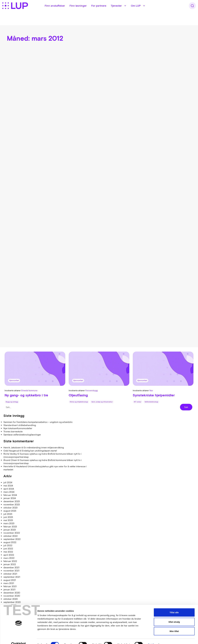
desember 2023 (12, 501)
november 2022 (12, 533)
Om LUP (141, 11)
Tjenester (121, 11)
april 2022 (9, 555)
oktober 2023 (10, 508)
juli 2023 (8, 514)
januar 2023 (10, 530)
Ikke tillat (174, 625)
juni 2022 (8, 549)
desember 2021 (11, 567)
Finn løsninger (83, 11)
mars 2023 (9, 523)
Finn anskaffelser (60, 11)
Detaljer (152, 638)
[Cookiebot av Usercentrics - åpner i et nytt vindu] (18, 638)
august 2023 (10, 511)
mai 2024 (8, 486)
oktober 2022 (10, 536)
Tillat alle (174, 606)
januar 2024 (10, 498)
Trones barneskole (13, 431)
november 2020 (12, 596)
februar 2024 (10, 495)
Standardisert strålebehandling (20, 425)
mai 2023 (8, 520)
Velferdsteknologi (151, 402)
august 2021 (10, 580)
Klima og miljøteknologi (79, 402)
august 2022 (10, 542)
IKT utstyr (138, 402)
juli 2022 (8, 545)
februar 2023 (10, 526)
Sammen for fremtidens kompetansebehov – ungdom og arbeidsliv (38, 422)
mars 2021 (9, 583)
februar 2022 (10, 561)
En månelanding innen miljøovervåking (44, 447)
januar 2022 (10, 564)
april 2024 (9, 489)
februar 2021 (10, 586)
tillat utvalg (174, 616)
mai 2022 (8, 552)
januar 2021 (9, 589)
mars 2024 (9, 492)
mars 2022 (9, 558)
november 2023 (12, 504)
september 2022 (12, 539)
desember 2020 (12, 593)
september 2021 (12, 577)
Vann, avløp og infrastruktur (102, 402)
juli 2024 (8, 482)
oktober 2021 (10, 574)
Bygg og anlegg (12, 402)
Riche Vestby (10, 454)
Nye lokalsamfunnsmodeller (18, 428)
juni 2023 (8, 517)
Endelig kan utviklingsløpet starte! (39, 451)
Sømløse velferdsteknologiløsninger (22, 435)
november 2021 (11, 571)
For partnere (104, 11)
